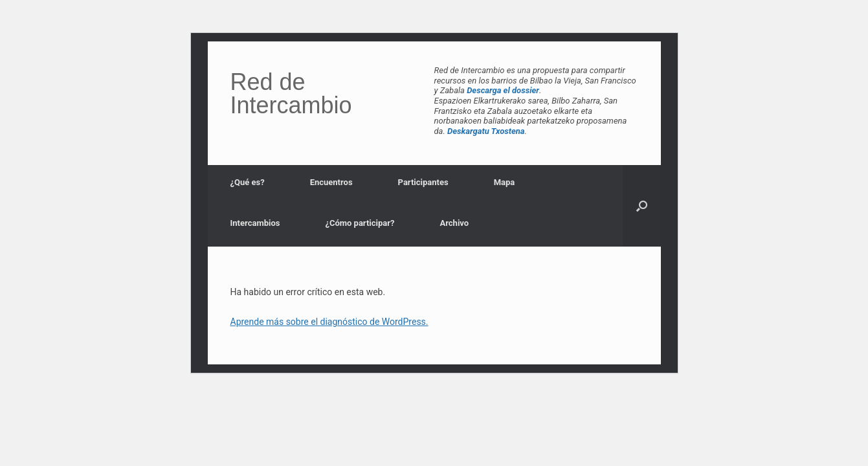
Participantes (423, 182)
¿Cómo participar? (360, 223)
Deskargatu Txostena (486, 131)
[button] (642, 206)
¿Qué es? (248, 182)
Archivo (454, 223)
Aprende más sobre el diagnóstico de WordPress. (329, 322)
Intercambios (255, 223)
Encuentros (331, 182)
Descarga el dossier (503, 90)
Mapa (505, 182)
